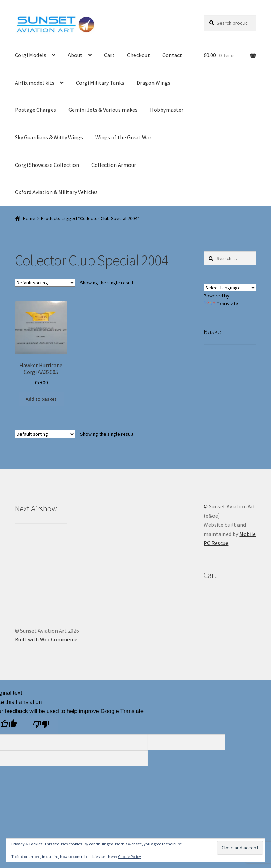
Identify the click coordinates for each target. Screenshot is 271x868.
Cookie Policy (130, 857)
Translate (221, 303)
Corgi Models (31, 55)
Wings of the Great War (123, 137)
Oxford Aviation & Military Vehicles (56, 192)
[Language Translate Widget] (230, 288)
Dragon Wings (153, 83)
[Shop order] (45, 283)
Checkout (138, 55)
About (75, 55)
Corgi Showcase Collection (47, 165)
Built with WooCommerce (46, 639)
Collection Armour (114, 165)
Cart (109, 55)
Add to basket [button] (41, 399)
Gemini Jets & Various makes (103, 110)
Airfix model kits (35, 83)
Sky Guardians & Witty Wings (49, 137)
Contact (172, 55)
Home (29, 218)
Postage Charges (35, 110)
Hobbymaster (167, 110)
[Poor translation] (41, 725)
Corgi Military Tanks (100, 83)
